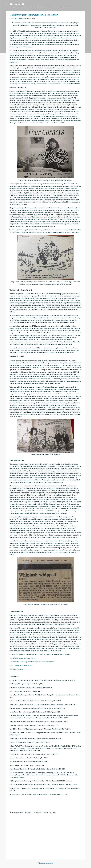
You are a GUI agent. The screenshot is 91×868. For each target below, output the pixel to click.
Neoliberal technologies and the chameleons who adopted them (34, 662)
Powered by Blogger (46, 863)
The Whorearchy (19, 669)
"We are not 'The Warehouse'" (24, 665)
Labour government (16, 813)
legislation (28, 813)
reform (46, 813)
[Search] (84, 5)
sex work (53, 813)
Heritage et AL (17, 4)
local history (37, 813)
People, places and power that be (25, 658)
